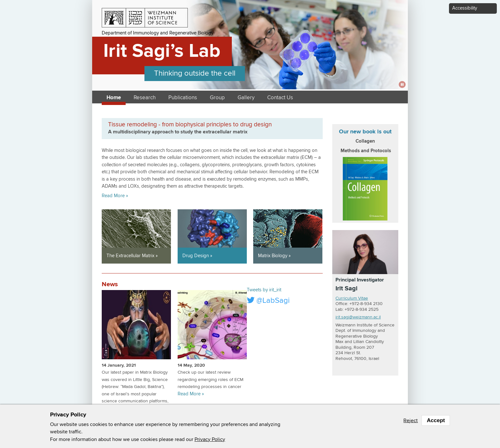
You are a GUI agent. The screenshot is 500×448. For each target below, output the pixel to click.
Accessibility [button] (465, 8)
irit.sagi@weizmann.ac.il (358, 317)
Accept (436, 420)
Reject (411, 421)
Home (114, 98)
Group (217, 98)
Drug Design (196, 256)
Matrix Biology (273, 256)
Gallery (246, 98)
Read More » (115, 196)
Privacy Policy (210, 439)
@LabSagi (268, 300)
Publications (183, 98)
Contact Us (280, 98)
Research (145, 98)
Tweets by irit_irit (264, 290)
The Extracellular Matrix (130, 256)
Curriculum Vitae (352, 298)
